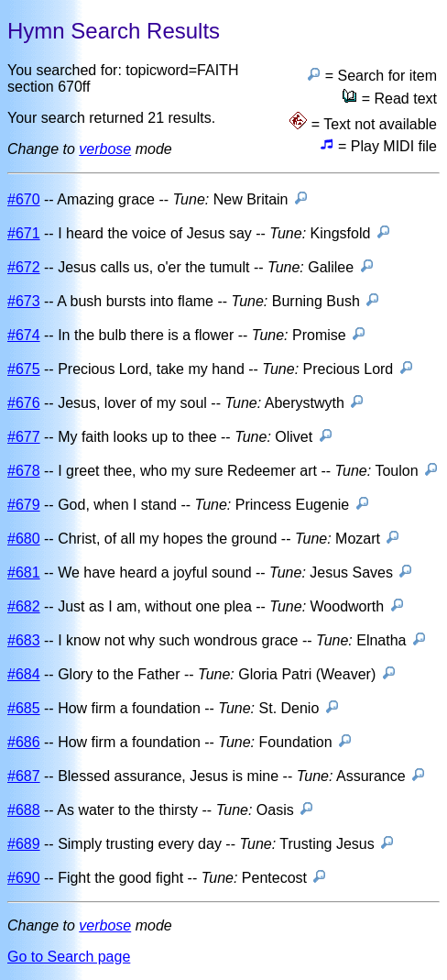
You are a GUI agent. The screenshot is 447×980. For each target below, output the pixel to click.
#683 (24, 640)
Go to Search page (69, 957)
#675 (24, 369)
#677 (24, 437)
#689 (24, 844)
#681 (24, 573)
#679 (24, 505)
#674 (24, 335)
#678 (24, 471)
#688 (24, 810)
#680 (24, 539)
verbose (105, 149)
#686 (24, 742)
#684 (24, 674)
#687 (24, 776)
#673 (24, 301)
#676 (24, 403)
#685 (24, 708)
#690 (24, 878)
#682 (24, 606)
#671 (24, 233)
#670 (24, 199)
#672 (24, 267)
